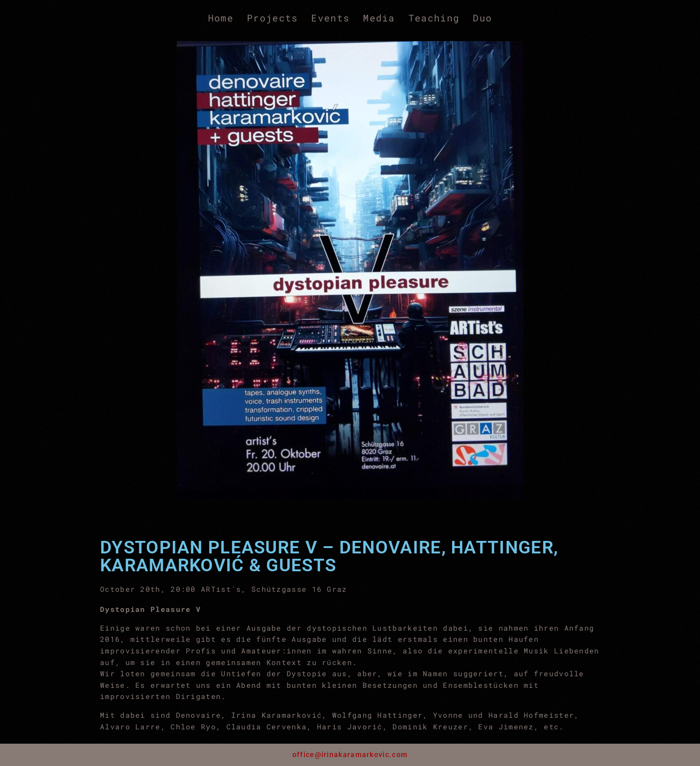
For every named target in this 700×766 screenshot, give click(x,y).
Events (330, 18)
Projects (272, 18)
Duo (482, 18)
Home (221, 18)
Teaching (434, 18)
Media (379, 18)
